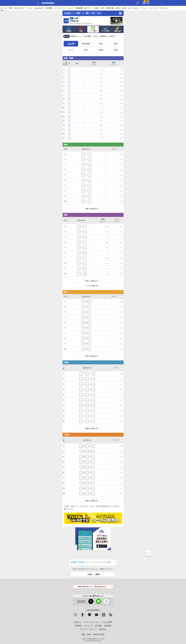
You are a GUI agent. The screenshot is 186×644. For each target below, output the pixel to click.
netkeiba (48, 3)
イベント (163, 8)
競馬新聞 (99, 8)
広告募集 (99, 626)
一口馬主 (115, 8)
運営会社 (103, 629)
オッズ (67, 36)
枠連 (101, 44)
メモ (149, 8)
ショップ (90, 8)
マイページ (173, 8)
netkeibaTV (59, 8)
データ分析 (105, 29)
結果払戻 (117, 29)
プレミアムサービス (91, 622)
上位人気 (71, 44)
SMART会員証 (99, 634)
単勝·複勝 (86, 44)
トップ (4, 8)
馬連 (116, 44)
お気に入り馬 (140, 8)
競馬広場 (130, 8)
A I (25, 8)
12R (98, 13)
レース (20, 8)
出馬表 (69, 29)
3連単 (116, 50)
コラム (49, 8)
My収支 (112, 36)
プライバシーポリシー (88, 629)
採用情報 (108, 626)
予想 (30, 8)
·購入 (93, 29)
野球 (89, 634)
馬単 (86, 50)
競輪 (146, 3)
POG (122, 8)
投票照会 (103, 36)
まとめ (155, 8)
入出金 (95, 36)
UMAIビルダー (39, 8)
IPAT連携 (87, 36)
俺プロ (107, 8)
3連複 (101, 50)
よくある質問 (107, 622)
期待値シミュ (76, 36)
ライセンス (88, 626)
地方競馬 (69, 8)
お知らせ (78, 622)
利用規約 (78, 626)
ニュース (12, 8)
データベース (79, 8)
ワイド (71, 50)
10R (93, 13)
